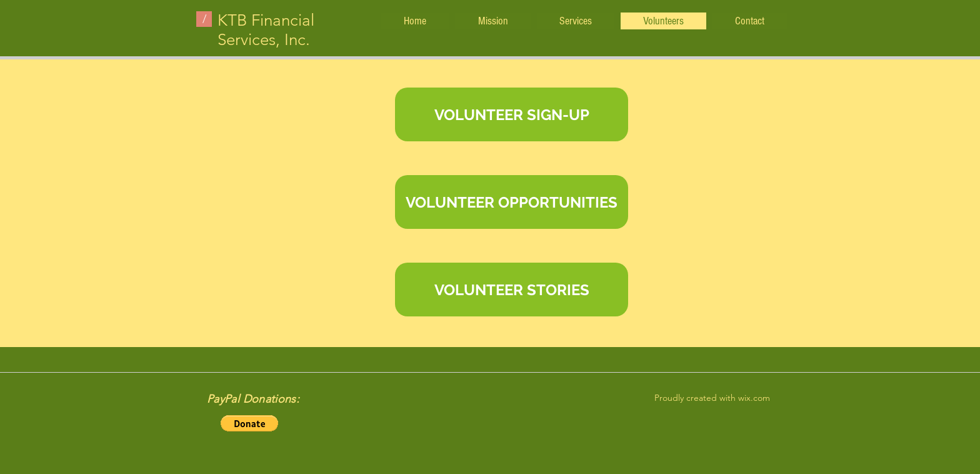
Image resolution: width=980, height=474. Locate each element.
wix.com (754, 398)
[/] (204, 19)
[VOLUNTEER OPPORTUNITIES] (512, 202)
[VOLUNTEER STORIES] (512, 290)
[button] (249, 423)
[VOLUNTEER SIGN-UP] (512, 114)
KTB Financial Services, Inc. (266, 30)
